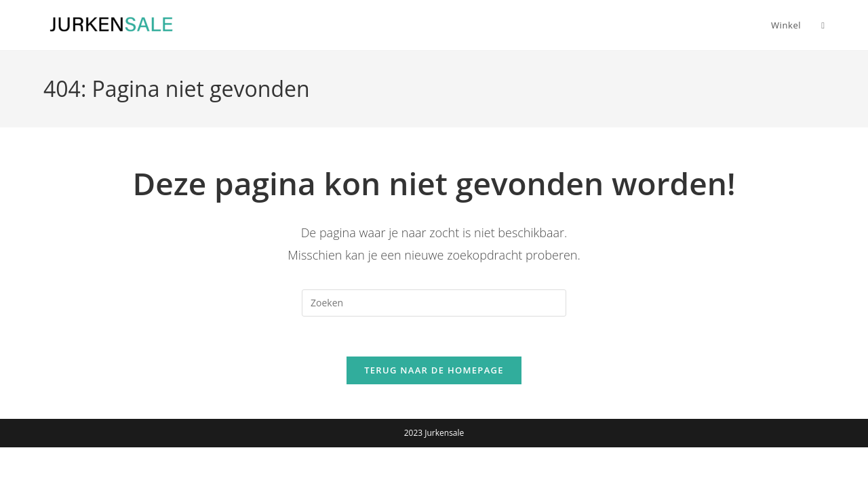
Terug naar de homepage (434, 371)
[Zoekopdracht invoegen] (434, 303)
